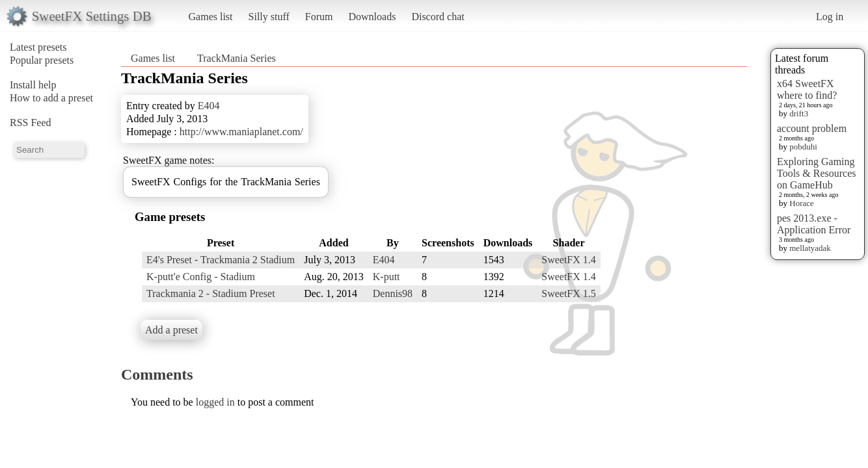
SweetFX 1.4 (569, 260)
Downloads (372, 17)
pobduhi (803, 147)
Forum (319, 17)
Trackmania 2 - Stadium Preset (211, 293)
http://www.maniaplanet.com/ (241, 132)
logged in (215, 402)
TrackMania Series (237, 58)
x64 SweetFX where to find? (807, 89)
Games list (211, 17)
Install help (33, 85)
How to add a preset (51, 98)
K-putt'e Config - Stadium (201, 277)
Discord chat (438, 17)
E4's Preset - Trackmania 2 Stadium (221, 260)
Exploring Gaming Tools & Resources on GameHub (817, 173)
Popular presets (42, 60)
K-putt (387, 277)
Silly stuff (269, 17)
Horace (802, 203)
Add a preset (171, 330)
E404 (209, 106)
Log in (830, 17)
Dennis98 (393, 293)
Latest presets (38, 47)
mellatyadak (810, 248)
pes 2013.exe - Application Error (814, 224)
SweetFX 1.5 (569, 293)
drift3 (799, 113)
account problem (812, 128)
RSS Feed (31, 123)
